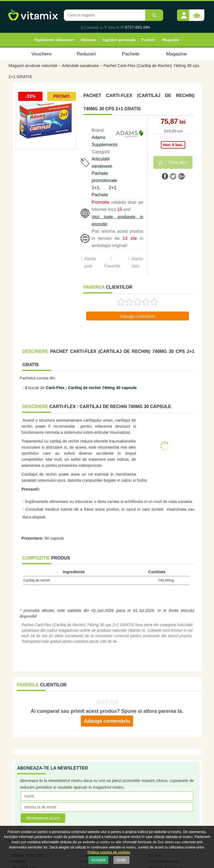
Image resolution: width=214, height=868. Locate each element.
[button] (184, 13)
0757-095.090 (138, 27)
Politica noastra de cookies (109, 852)
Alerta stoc (137, 262)
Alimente (88, 40)
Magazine (171, 40)
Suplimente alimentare (55, 40)
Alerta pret (90, 262)
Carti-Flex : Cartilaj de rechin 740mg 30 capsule (91, 388)
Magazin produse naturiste (33, 65)
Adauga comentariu (137, 316)
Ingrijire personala (119, 40)
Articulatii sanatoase (80, 65)
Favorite (112, 266)
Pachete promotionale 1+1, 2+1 (105, 180)
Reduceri (86, 54)
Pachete (148, 40)
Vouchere (41, 54)
